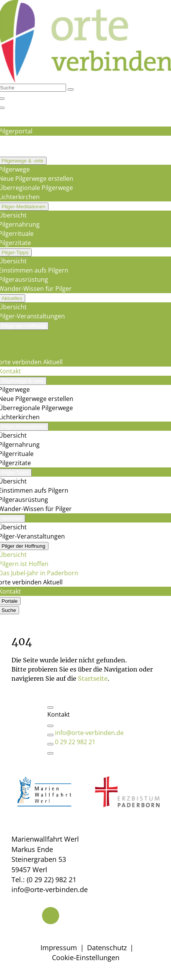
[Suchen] (71, 89)
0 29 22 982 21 (75, 742)
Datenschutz (107, 948)
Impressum (59, 948)
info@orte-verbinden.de (89, 733)
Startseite (93, 678)
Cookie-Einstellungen (86, 957)
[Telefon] (51, 916)
